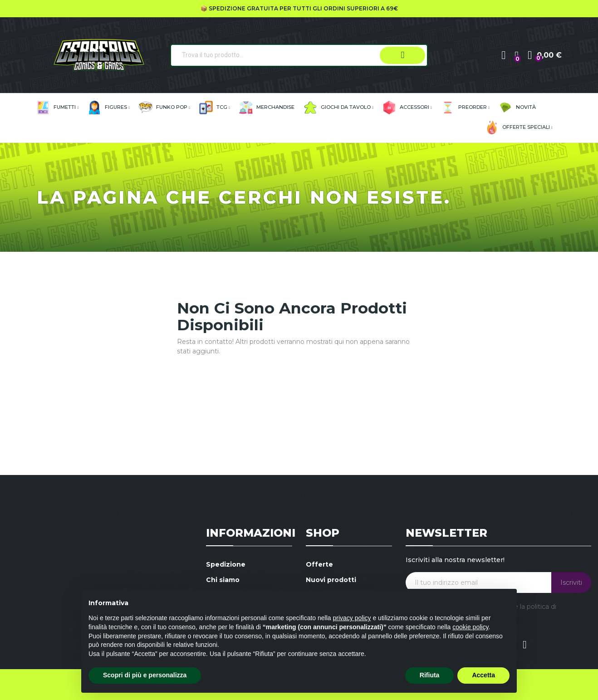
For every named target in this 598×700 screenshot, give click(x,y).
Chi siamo (223, 580)
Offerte (319, 564)
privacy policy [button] (352, 618)
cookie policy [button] (470, 627)
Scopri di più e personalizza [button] (145, 675)
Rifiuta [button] (430, 675)
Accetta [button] (483, 675)
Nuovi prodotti (331, 580)
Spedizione (226, 564)
